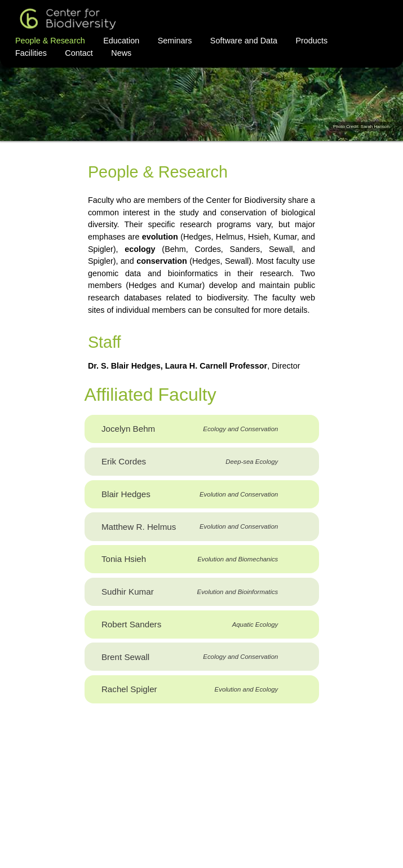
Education (121, 41)
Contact (79, 53)
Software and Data (244, 41)
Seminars (175, 41)
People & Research (50, 41)
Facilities (31, 53)
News (121, 53)
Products (311, 41)
